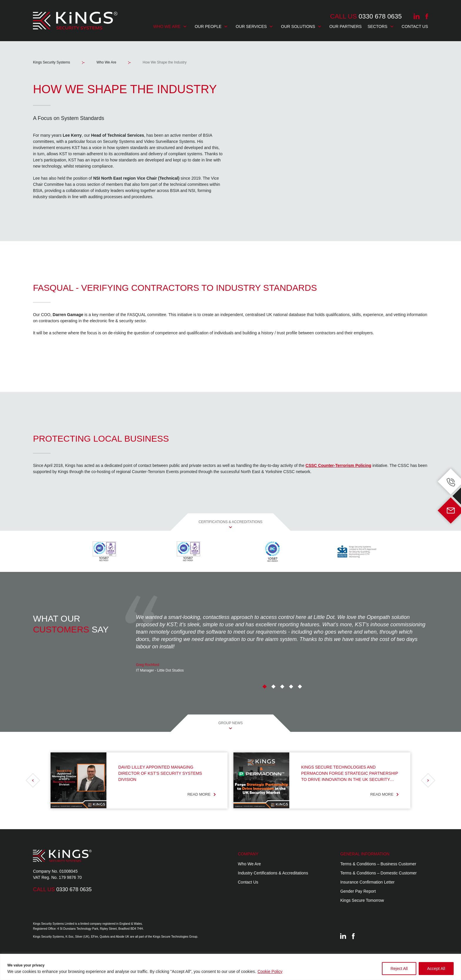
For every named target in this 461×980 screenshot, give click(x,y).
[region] (230, 967)
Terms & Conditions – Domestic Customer (378, 873)
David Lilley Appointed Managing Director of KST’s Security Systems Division (160, 773)
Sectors (380, 26)
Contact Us (415, 26)
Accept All (436, 969)
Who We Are (170, 26)
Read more (202, 794)
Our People (211, 26)
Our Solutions (301, 26)
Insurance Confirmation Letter (367, 882)
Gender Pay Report (358, 891)
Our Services (254, 26)
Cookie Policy (270, 971)
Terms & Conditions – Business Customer (378, 864)
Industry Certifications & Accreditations (273, 873)
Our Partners (345, 26)
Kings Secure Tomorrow (362, 900)
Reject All (399, 969)
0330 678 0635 (366, 16)
